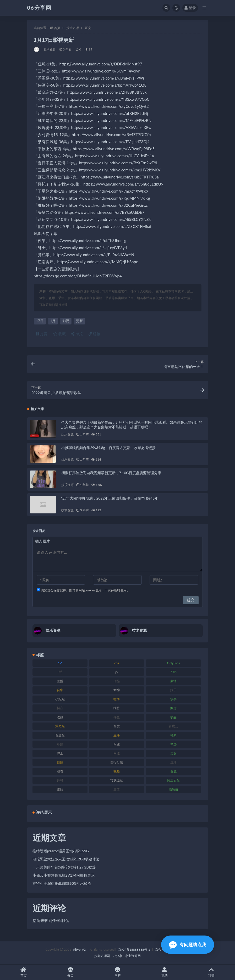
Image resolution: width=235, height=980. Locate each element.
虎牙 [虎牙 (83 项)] (173, 762)
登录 (190, 8)
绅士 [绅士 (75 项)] (60, 753)
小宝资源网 (133, 956)
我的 (164, 972)
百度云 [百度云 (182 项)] (173, 726)
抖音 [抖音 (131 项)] (60, 708)
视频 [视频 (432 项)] (117, 771)
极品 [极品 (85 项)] (173, 717)
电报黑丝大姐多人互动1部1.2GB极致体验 (66, 859)
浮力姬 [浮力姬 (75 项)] (60, 726)
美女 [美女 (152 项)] (173, 753)
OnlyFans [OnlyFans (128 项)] (173, 663)
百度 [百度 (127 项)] (117, 726)
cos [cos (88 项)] (117, 663)
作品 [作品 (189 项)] (117, 681)
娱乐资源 (67, 434)
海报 (77, 334)
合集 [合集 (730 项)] (60, 690)
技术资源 (73, 28)
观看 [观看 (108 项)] (60, 771)
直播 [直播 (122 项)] (117, 735)
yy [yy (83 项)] (117, 672)
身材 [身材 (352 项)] (60, 780)
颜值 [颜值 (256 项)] (117, 789)
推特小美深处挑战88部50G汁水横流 (62, 883)
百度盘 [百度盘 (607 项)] (60, 735)
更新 (79, 321)
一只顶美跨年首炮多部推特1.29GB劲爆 (64, 867)
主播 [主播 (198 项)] (60, 681)
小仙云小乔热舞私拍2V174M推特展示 (64, 875)
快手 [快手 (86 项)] (173, 699)
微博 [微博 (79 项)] (117, 699)
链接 (95, 334)
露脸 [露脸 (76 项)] (60, 789)
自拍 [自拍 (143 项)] (60, 762)
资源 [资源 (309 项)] (173, 771)
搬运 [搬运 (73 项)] (173, 708)
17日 (40, 321)
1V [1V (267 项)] (60, 663)
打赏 (42, 334)
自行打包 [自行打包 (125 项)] (117, 762)
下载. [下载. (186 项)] (173, 672)
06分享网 (39, 8)
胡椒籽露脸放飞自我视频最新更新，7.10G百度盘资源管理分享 (111, 473)
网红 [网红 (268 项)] (117, 753)
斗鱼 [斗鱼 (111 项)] (117, 717)
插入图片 (42, 541)
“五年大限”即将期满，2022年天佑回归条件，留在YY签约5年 (110, 498)
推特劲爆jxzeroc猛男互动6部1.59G (61, 851)
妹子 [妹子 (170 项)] (173, 690)
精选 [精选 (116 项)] (173, 744)
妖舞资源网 (102, 956)
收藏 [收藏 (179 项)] (60, 717)
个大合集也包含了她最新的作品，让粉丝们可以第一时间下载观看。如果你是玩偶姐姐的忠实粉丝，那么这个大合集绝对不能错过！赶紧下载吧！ (132, 425)
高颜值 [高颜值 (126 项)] (173, 789)
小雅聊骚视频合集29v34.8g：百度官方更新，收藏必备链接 (108, 448)
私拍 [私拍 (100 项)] (60, 744)
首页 (57, 28)
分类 (70, 972)
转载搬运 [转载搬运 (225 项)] (117, 780)
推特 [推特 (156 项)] (117, 708)
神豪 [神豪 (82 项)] (173, 735)
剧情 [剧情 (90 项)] (173, 681)
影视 (66, 321)
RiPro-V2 (80, 950)
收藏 (59, 334)
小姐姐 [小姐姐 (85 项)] (60, 699)
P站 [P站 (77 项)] (60, 672)
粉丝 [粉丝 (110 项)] (117, 744)
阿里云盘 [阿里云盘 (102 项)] (173, 780)
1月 (53, 321)
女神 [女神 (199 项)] (117, 690)
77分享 (118, 956)
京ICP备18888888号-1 (134, 950)
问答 (117, 972)
